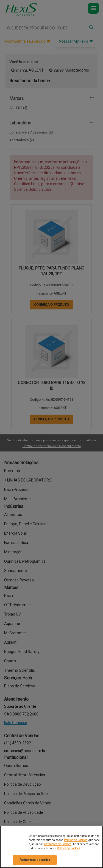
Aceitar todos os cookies (35, 860)
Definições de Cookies (58, 844)
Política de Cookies (76, 840)
